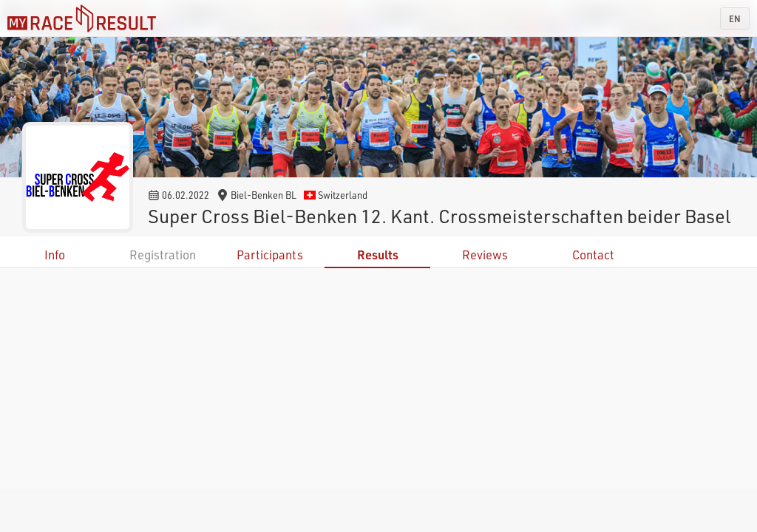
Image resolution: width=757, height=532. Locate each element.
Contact (593, 255)
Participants (270, 255)
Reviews (485, 255)
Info (55, 255)
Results (378, 255)
